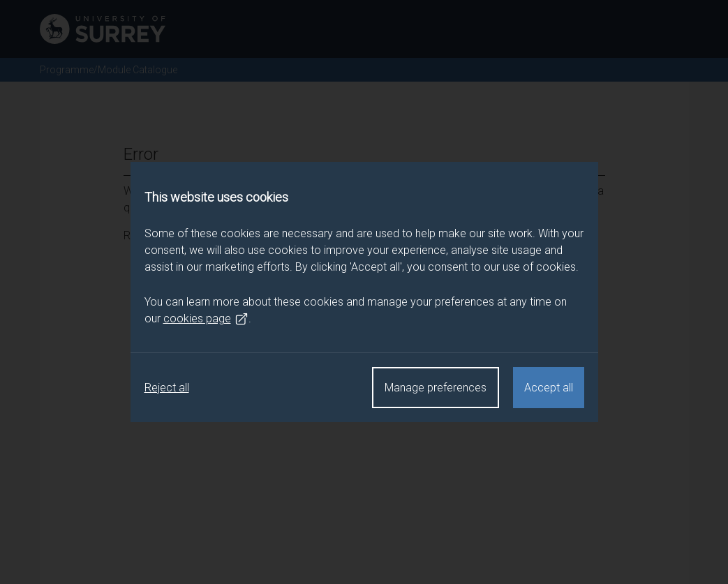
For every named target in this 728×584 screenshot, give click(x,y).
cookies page (206, 319)
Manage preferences (436, 388)
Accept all (549, 388)
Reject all (167, 388)
